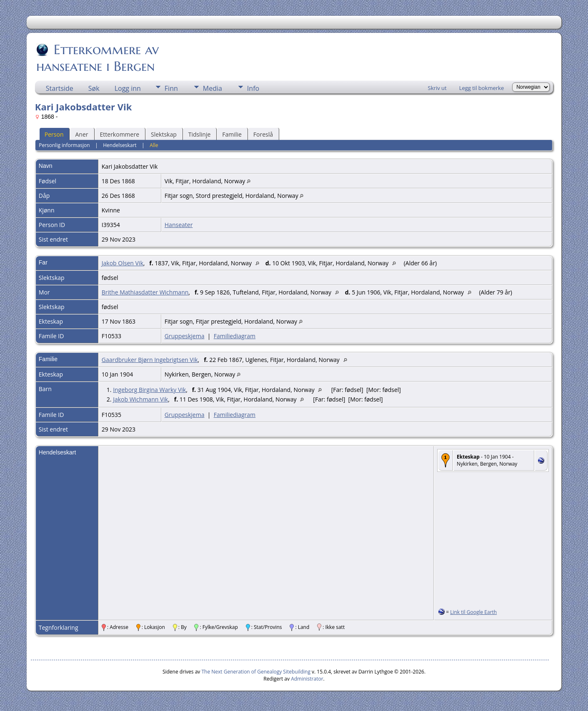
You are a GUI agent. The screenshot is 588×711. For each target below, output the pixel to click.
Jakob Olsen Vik (123, 263)
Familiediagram (235, 336)
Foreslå (263, 134)
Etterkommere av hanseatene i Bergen (98, 58)
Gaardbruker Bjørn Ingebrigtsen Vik (150, 360)
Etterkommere (120, 134)
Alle (154, 145)
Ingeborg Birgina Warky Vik (149, 390)
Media (213, 88)
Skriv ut (437, 88)
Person (54, 134)
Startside (60, 88)
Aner (81, 134)
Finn (171, 88)
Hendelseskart (120, 145)
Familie (232, 134)
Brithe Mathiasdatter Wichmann (145, 292)
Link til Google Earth (473, 612)
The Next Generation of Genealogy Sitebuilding (256, 672)
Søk (94, 88)
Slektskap (164, 134)
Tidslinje (200, 134)
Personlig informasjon (64, 145)
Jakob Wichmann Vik (140, 399)
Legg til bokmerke (482, 88)
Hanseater (179, 225)
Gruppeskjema (185, 336)
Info (253, 88)
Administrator (307, 679)
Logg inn (128, 88)
